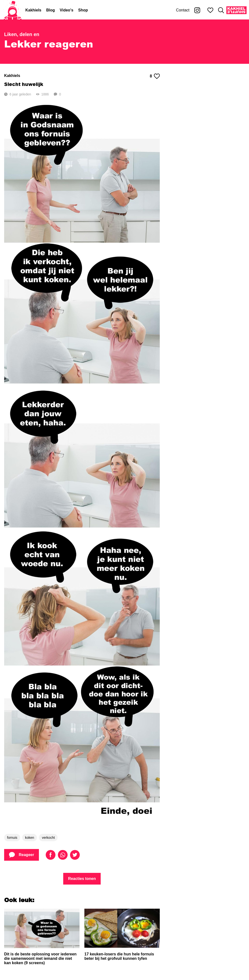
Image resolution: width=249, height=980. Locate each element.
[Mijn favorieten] (210, 10)
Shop (83, 10)
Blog (51, 10)
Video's (67, 10)
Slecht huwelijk (24, 84)
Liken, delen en (22, 34)
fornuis (12, 838)
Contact (183, 10)
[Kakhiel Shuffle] (236, 10)
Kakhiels (33, 10)
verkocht (48, 838)
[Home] (13, 10)
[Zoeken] (221, 10)
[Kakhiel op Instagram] (197, 10)
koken (30, 838)
